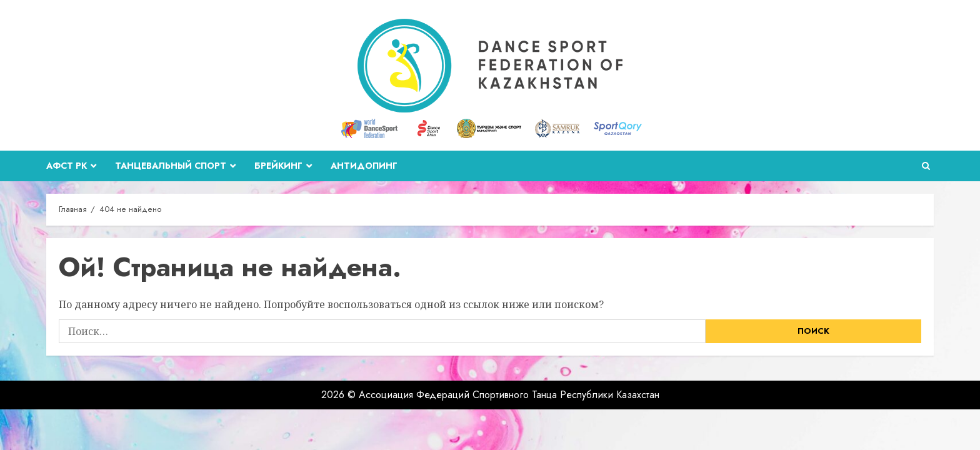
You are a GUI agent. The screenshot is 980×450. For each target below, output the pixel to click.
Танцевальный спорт (171, 166)
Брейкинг (278, 166)
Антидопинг (364, 166)
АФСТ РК (67, 166)
